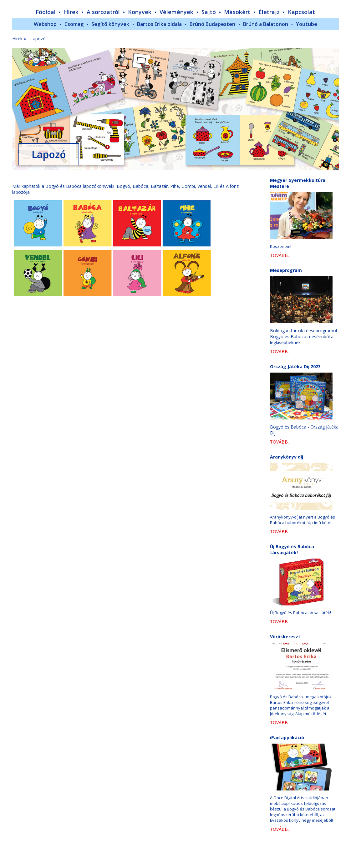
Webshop (45, 24)
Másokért (237, 12)
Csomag (74, 24)
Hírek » (19, 39)
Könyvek (140, 12)
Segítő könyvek (110, 24)
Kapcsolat (301, 12)
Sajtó (209, 12)
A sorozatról (103, 12)
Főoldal (46, 12)
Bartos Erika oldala (159, 24)
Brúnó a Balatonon (266, 24)
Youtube (307, 24)
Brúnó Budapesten (212, 24)
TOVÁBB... (280, 255)
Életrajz (269, 12)
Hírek (71, 12)
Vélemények (176, 12)
